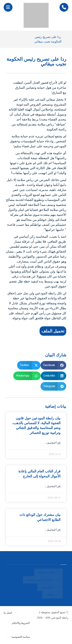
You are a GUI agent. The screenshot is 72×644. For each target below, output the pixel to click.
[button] (8, 7)
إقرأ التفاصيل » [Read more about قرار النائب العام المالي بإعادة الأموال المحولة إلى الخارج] (53, 487)
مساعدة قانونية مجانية (41, 580)
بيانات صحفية (46, 572)
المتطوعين (48, 587)
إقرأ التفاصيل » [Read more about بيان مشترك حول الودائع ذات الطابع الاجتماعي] (53, 530)
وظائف (50, 595)
